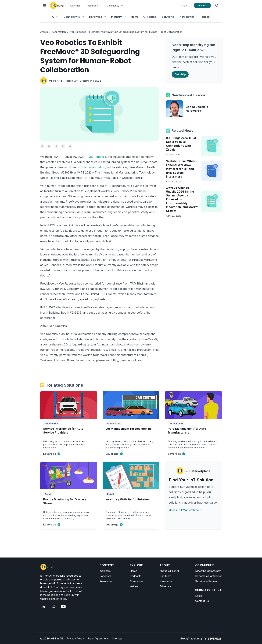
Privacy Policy (75, 638)
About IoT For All (169, 571)
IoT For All (55, 81)
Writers (134, 586)
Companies (137, 581)
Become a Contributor (209, 576)
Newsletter (187, 17)
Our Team (165, 576)
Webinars (105, 571)
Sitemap (117, 638)
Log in (185, 5)
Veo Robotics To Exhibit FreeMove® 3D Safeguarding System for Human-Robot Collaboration (126, 32)
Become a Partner (206, 581)
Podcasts (105, 576)
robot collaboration (92, 167)
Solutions (168, 17)
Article (44, 32)
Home (134, 571)
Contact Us (202, 601)
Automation (59, 32)
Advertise (75, 6)
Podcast (205, 17)
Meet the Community (208, 571)
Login (199, 596)
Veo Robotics (97, 157)
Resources (106, 581)
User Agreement (98, 638)
